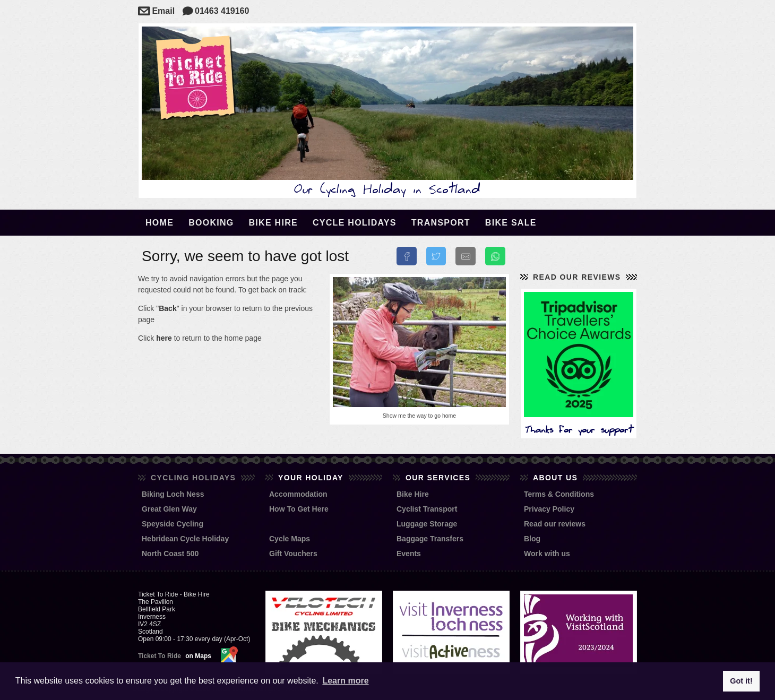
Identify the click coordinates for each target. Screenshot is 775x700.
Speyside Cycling (173, 524)
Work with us (547, 554)
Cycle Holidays (355, 223)
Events (409, 554)
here (164, 338)
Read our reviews (577, 277)
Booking (211, 223)
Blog (532, 539)
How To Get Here (299, 509)
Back (167, 308)
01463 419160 (216, 11)
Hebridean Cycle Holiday (185, 539)
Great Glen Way (169, 509)
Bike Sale (511, 223)
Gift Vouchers (293, 554)
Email (156, 11)
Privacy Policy (549, 509)
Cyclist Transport (427, 509)
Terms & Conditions (559, 494)
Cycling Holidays (193, 478)
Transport (441, 223)
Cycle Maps (290, 539)
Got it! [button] (741, 681)
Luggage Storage (427, 524)
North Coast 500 (170, 554)
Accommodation (298, 494)
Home (160, 223)
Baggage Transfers (430, 539)
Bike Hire (273, 223)
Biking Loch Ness (173, 494)
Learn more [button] (345, 681)
